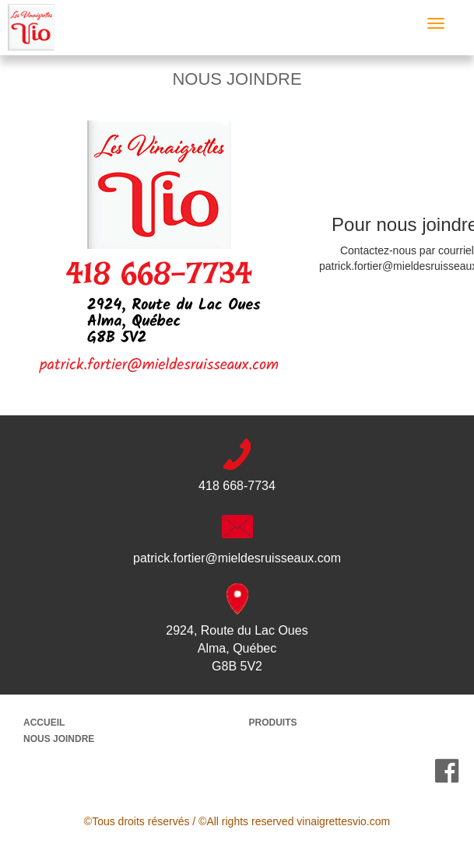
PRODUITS (273, 723)
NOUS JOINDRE (59, 739)
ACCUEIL (44, 723)
